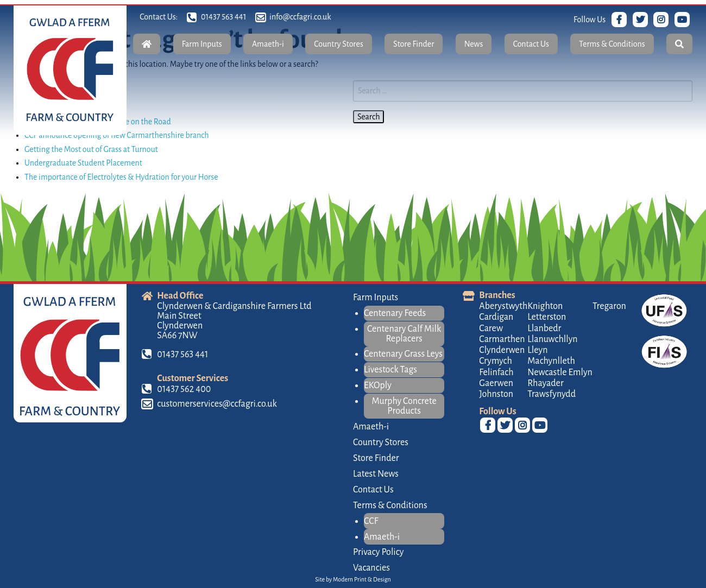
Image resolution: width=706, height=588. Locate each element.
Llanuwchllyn (552, 339)
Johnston (496, 394)
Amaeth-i (268, 44)
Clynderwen (502, 350)
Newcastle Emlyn (560, 372)
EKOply (378, 385)
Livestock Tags (390, 370)
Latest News (376, 474)
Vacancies (371, 568)
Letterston (547, 317)
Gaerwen (496, 383)
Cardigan (496, 317)
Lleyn (537, 350)
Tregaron (609, 306)
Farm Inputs (202, 44)
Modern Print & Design (362, 579)
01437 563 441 (224, 17)
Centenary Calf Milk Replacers (404, 334)
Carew (491, 328)
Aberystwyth (503, 306)
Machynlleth (551, 361)
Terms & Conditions (612, 44)
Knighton (545, 306)
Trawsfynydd (551, 394)
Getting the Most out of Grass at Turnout (91, 149)
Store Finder (414, 44)
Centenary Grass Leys (403, 354)
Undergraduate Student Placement (83, 163)
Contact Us (531, 44)
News (474, 44)
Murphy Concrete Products (404, 406)
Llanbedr (544, 328)
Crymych (496, 361)
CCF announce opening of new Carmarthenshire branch (117, 135)
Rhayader (545, 383)
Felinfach (496, 372)
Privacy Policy (378, 552)
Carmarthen (502, 339)
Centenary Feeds (395, 313)
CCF (371, 521)
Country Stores (339, 44)
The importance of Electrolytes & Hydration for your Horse (121, 177)
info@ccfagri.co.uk (300, 17)
